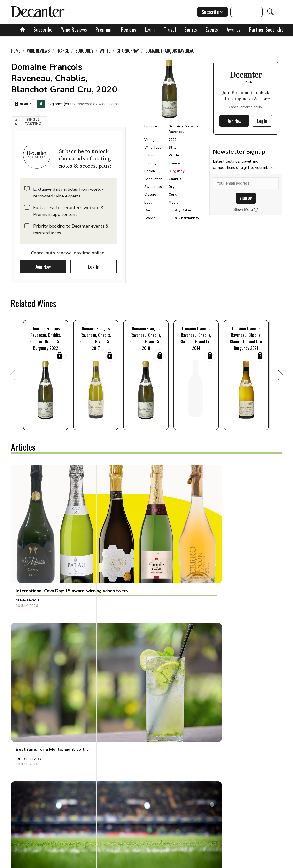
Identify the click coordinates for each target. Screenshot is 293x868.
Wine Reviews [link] (38, 51)
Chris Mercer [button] (117, 646)
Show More (246, 210)
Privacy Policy (161, 863)
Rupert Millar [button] (207, 549)
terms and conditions (194, 863)
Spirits (191, 29)
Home (16, 51)
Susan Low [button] (25, 646)
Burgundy (176, 171)
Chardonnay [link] (128, 51)
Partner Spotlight (266, 29)
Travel (170, 29)
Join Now (43, 265)
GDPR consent (228, 863)
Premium (104, 29)
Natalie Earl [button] (27, 742)
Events (212, 29)
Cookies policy (132, 863)
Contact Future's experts (95, 863)
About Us (62, 863)
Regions (129, 29)
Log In (94, 265)
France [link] (63, 51)
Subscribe (43, 29)
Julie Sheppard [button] (118, 549)
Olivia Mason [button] (27, 549)
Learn (150, 29)
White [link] (105, 51)
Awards (234, 29)
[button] (30, 120)
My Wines (23, 103)
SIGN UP (246, 198)
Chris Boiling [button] (206, 646)
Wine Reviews (74, 29)
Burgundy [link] (84, 51)
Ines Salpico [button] (116, 742)
